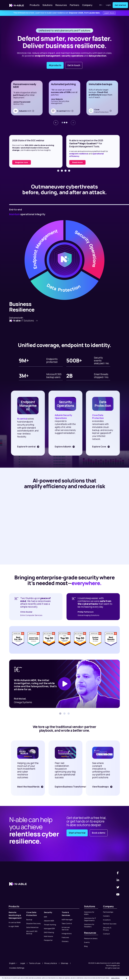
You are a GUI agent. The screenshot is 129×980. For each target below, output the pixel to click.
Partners (74, 5)
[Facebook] (118, 863)
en (101, 5)
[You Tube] (118, 884)
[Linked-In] (118, 870)
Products (35, 5)
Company (87, 5)
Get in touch (74, 65)
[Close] (126, 978)
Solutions (47, 5)
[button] (62, 123)
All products (55, 65)
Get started (120, 5)
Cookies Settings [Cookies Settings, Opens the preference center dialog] (115, 978)
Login (108, 5)
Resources (61, 5)
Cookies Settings (17, 958)
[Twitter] (118, 877)
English (13, 953)
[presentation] (56, 123)
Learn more (109, 13)
